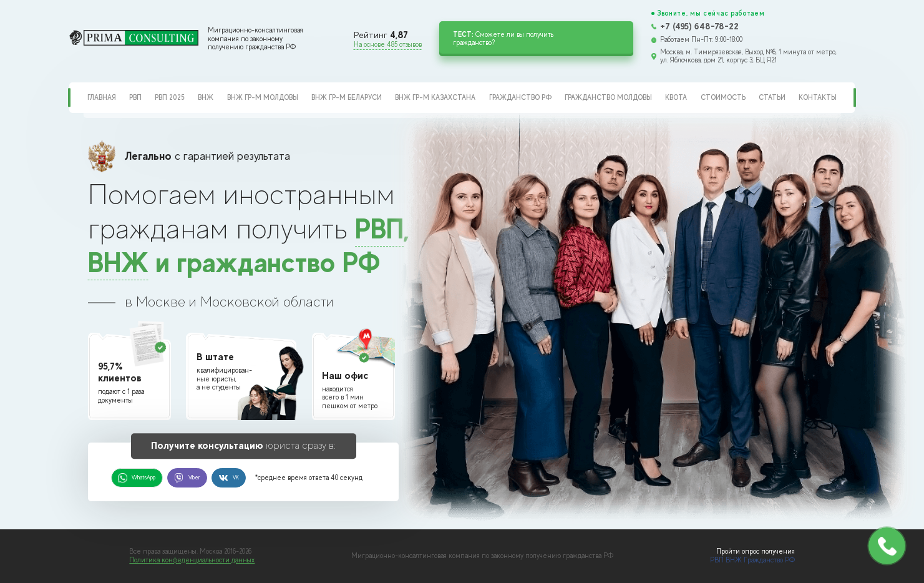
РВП (135, 98)
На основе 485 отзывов (388, 45)
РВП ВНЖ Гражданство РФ (752, 560)
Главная (102, 98)
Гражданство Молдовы (608, 98)
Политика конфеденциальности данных (192, 560)
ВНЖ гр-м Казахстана (435, 98)
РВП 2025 (170, 98)
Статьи (772, 98)
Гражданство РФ (520, 98)
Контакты (818, 98)
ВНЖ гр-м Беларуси (347, 98)
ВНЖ (206, 98)
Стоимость (723, 98)
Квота (676, 98)
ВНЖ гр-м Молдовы (263, 98)
